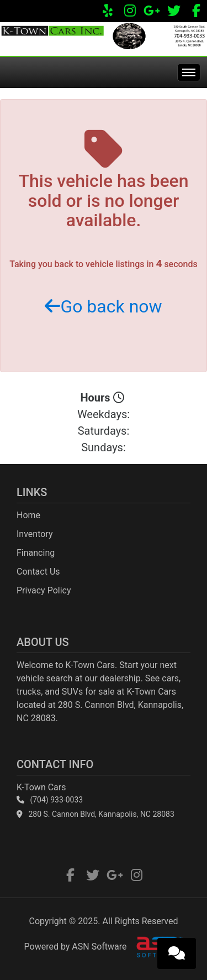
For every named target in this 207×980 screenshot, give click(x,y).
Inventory (35, 534)
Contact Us (38, 572)
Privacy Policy (44, 590)
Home (28, 515)
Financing (36, 553)
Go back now (103, 306)
